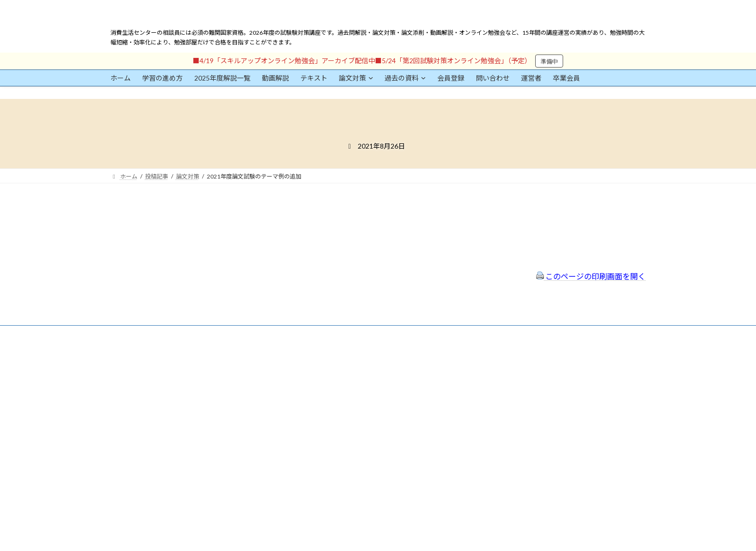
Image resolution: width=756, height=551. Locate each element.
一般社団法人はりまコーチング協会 (523, 363)
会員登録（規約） (325, 359)
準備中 (549, 62)
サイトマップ (320, 398)
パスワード (125, 448)
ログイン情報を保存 (152, 497)
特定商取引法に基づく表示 (337, 372)
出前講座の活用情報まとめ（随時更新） (354, 423)
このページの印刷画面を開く (591, 276)
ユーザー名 (125, 404)
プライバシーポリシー (331, 385)
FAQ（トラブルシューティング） (345, 410)
